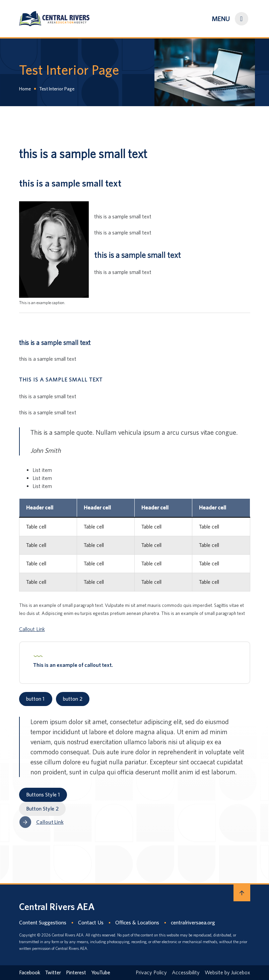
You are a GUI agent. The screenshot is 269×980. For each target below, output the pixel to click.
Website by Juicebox (227, 972)
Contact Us (91, 923)
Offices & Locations (137, 923)
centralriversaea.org (193, 923)
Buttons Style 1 (43, 795)
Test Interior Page (57, 89)
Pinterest (76, 972)
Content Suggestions (43, 923)
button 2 (73, 699)
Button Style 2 (42, 809)
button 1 (36, 699)
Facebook (30, 972)
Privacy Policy (151, 972)
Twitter (53, 972)
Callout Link (32, 629)
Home (25, 89)
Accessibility (186, 972)
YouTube (101, 972)
